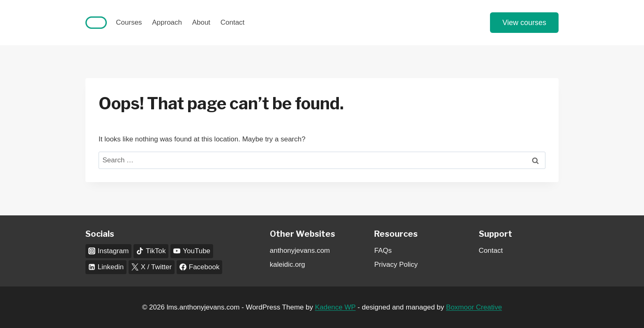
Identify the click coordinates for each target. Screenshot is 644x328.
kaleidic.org (287, 264)
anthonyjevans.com (300, 251)
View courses (524, 23)
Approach (167, 22)
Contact (233, 22)
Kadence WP (335, 307)
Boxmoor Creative (474, 307)
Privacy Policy (396, 264)
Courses (129, 22)
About (201, 22)
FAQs (383, 251)
